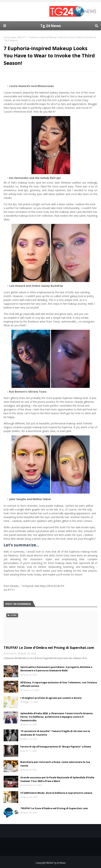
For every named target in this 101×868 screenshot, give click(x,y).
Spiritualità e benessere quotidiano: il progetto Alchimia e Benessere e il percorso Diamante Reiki (56, 669)
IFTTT (11, 590)
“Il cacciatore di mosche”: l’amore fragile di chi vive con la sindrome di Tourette (55, 733)
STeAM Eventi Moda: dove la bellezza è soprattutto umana (56, 793)
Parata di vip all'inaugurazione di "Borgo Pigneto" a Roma (56, 747)
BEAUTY (22, 37)
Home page (10, 37)
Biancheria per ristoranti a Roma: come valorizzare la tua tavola (55, 764)
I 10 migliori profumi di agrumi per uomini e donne (51, 698)
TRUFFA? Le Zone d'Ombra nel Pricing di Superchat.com (49, 648)
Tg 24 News (51, 26)
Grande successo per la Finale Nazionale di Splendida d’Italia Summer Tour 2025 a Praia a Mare (57, 779)
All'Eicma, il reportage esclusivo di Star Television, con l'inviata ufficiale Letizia (59, 684)
